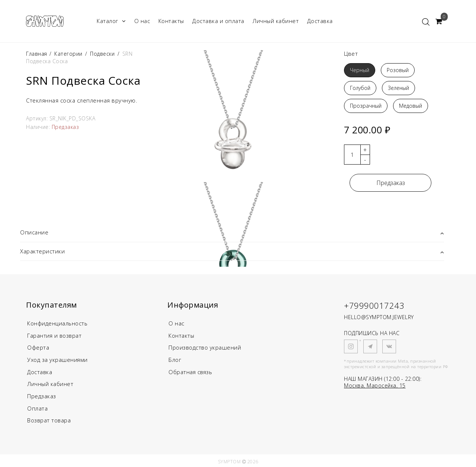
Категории (68, 54)
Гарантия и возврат (55, 335)
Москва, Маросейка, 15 (375, 385)
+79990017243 (374, 305)
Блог (175, 359)
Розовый (398, 70)
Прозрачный (366, 106)
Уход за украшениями (58, 359)
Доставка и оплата (218, 21)
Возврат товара (49, 418)
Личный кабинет (276, 21)
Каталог (111, 21)
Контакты (171, 21)
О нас (142, 21)
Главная (37, 54)
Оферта (38, 347)
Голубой (360, 88)
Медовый (411, 106)
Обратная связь (191, 371)
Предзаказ (391, 183)
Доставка (320, 21)
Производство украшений (205, 347)
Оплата (37, 406)
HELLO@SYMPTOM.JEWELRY (379, 317)
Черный (360, 70)
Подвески (102, 54)
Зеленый (398, 88)
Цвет (351, 53)
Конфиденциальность (58, 323)
